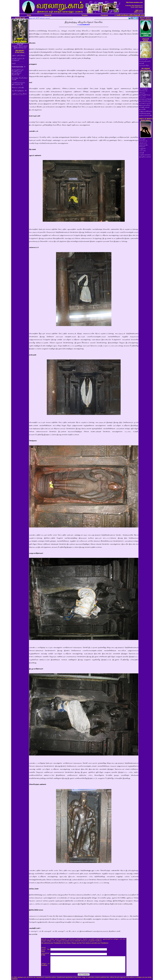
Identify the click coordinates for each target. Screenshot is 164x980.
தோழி (14, 63)
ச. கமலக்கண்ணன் (84, 25)
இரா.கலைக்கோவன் (145, 101)
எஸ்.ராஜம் (142, 93)
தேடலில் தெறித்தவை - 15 (19, 91)
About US (48, 15)
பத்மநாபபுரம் (143, 143)
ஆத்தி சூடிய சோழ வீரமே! (19, 94)
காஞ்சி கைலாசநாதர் (145, 113)
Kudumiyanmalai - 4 (19, 67)
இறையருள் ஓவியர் (145, 105)
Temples (85, 15)
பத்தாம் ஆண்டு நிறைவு (19, 55)
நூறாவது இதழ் (143, 89)
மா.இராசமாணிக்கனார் (146, 111)
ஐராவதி (142, 63)
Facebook (104, 15)
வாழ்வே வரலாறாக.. (145, 155)
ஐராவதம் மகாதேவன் (145, 99)
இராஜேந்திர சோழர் (145, 95)
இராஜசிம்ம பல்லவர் (145, 157)
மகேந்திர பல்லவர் (144, 107)
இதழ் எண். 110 (33, 18)
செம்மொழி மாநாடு (145, 61)
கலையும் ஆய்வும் (45, 18)
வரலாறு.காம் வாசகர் (145, 103)
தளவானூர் (142, 139)
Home (29, 15)
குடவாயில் (142, 109)
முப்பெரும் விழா (144, 65)
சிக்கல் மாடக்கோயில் (18, 87)
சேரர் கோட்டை (144, 59)
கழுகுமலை (142, 149)
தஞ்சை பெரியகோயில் (146, 115)
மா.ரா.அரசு (142, 97)
